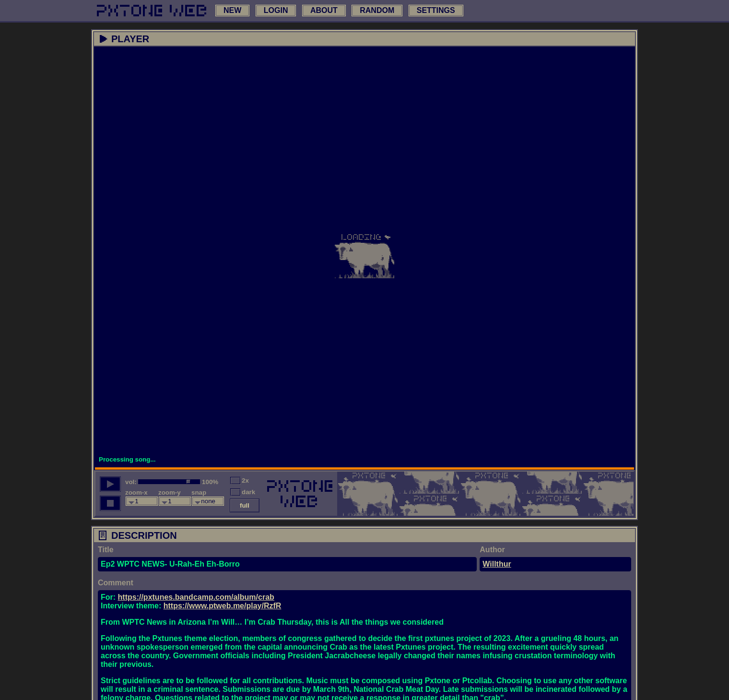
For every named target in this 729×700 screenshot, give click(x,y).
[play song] (110, 484)
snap (199, 492)
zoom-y (170, 492)
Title (106, 550)
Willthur (497, 564)
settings (436, 10)
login (276, 10)
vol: (131, 482)
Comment (116, 583)
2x (245, 481)
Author (492, 550)
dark (248, 492)
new (232, 10)
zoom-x (136, 492)
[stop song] (110, 503)
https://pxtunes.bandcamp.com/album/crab (196, 597)
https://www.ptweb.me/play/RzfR (223, 606)
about (324, 10)
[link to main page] (152, 11)
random (377, 10)
